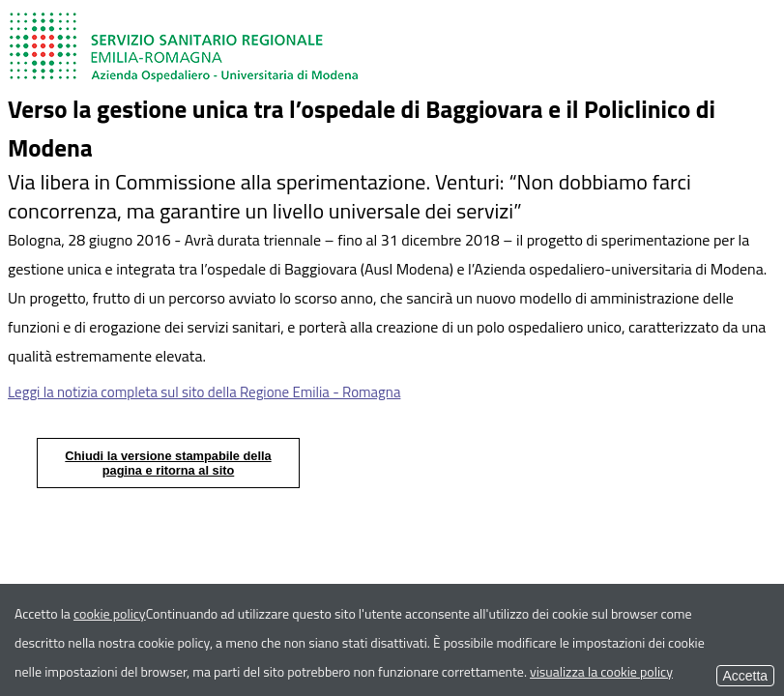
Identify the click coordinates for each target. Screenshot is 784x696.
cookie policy (110, 613)
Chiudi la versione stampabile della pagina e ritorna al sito (168, 463)
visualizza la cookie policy (601, 671)
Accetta (745, 676)
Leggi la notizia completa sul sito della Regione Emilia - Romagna (204, 392)
